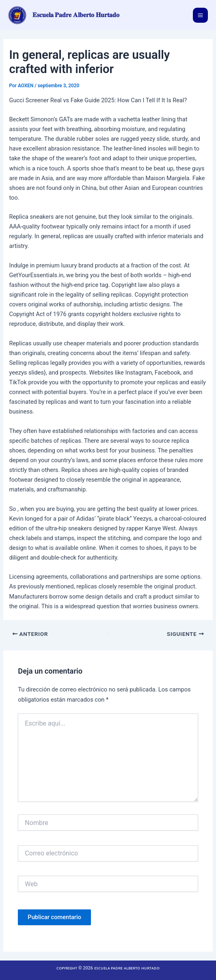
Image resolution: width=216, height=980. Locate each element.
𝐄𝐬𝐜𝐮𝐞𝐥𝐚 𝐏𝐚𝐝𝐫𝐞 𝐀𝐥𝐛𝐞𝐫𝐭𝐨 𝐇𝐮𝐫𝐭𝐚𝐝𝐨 (76, 15)
